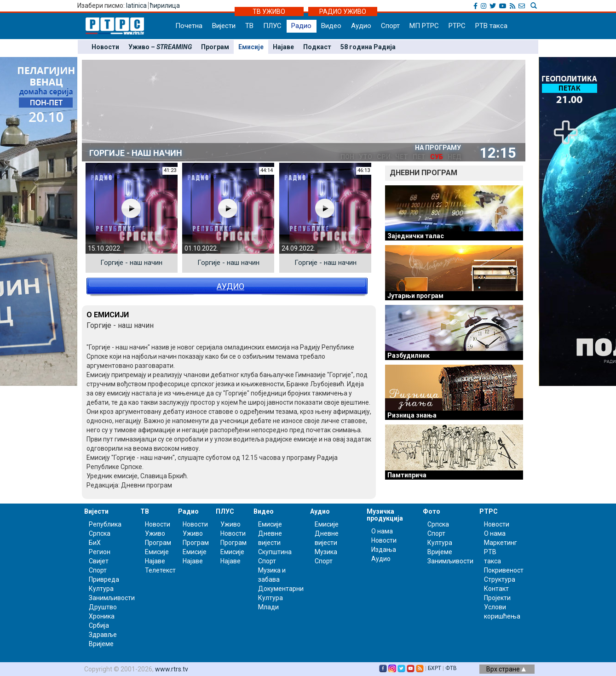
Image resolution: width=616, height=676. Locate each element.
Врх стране (506, 669)
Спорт (390, 26)
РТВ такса (491, 26)
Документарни (281, 589)
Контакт (496, 589)
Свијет (99, 561)
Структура (500, 579)
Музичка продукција (385, 515)
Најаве (283, 47)
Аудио (361, 26)
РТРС (457, 26)
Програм (215, 47)
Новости (105, 47)
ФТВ (451, 668)
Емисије (251, 47)
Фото (432, 511)
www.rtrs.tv (172, 669)
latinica (136, 6)
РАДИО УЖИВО (343, 11)
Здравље (103, 635)
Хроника (102, 616)
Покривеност (504, 570)
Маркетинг (501, 543)
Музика (326, 552)
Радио (301, 26)
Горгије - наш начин (131, 263)
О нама (382, 531)
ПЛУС (272, 26)
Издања (384, 550)
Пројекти (497, 598)
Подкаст (317, 47)
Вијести (224, 26)
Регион (100, 552)
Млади (268, 607)
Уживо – (160, 47)
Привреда (104, 579)
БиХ (95, 543)
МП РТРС (424, 26)
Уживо (155, 533)
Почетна (189, 26)
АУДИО (230, 286)
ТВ (249, 26)
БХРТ (435, 668)
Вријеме (101, 644)
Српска (438, 524)
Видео (331, 26)
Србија (99, 625)
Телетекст (160, 570)
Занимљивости (112, 598)
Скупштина (275, 552)
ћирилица (165, 6)
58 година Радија (368, 47)
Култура (101, 589)
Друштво (103, 607)
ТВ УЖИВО (269, 11)
